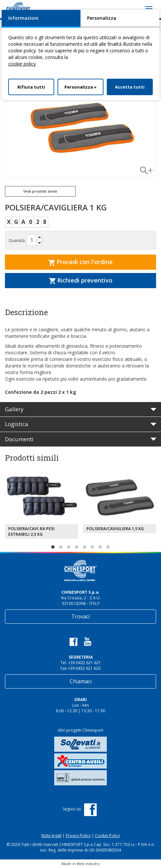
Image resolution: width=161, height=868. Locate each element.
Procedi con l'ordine (80, 262)
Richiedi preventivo (81, 280)
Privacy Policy (78, 836)
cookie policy (22, 64)
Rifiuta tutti (31, 87)
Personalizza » (80, 87)
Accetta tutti (130, 87)
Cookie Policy (107, 836)
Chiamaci (81, 681)
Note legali (51, 836)
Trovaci (80, 616)
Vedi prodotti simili (40, 191)
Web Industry (88, 864)
